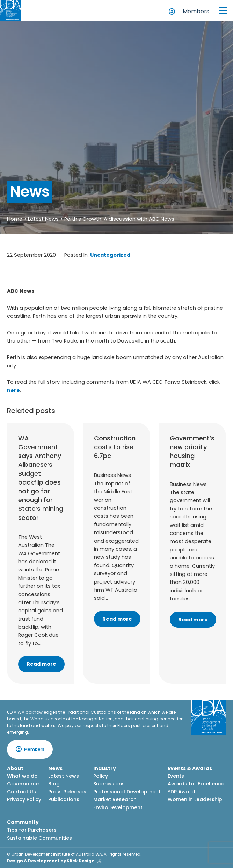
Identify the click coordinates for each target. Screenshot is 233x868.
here (13, 390)
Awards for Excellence (196, 784)
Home (15, 219)
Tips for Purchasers (32, 830)
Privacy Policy (24, 799)
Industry (105, 768)
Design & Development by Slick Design (51, 861)
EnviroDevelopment (118, 807)
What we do (22, 776)
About (15, 768)
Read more (41, 664)
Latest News (43, 219)
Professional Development (127, 792)
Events (176, 776)
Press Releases (67, 792)
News (55, 768)
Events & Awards (190, 768)
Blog (54, 784)
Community (23, 822)
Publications (64, 799)
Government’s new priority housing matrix (192, 451)
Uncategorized (110, 255)
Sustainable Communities (39, 838)
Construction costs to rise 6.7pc (115, 447)
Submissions (109, 784)
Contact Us (21, 792)
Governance (23, 784)
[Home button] (10, 10)
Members (196, 11)
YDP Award (181, 792)
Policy (101, 776)
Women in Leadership (195, 799)
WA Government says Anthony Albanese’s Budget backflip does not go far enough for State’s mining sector (41, 478)
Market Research (115, 799)
